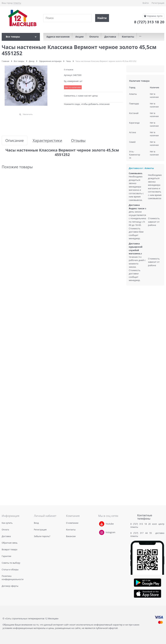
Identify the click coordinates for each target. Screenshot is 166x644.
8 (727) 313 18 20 (141, 524)
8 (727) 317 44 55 (142, 533)
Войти (146, 3)
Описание (15, 140)
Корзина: (155, 16)
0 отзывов (69, 69)
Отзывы (78, 140)
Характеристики (47, 140)
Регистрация (158, 3)
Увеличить (28, 114)
